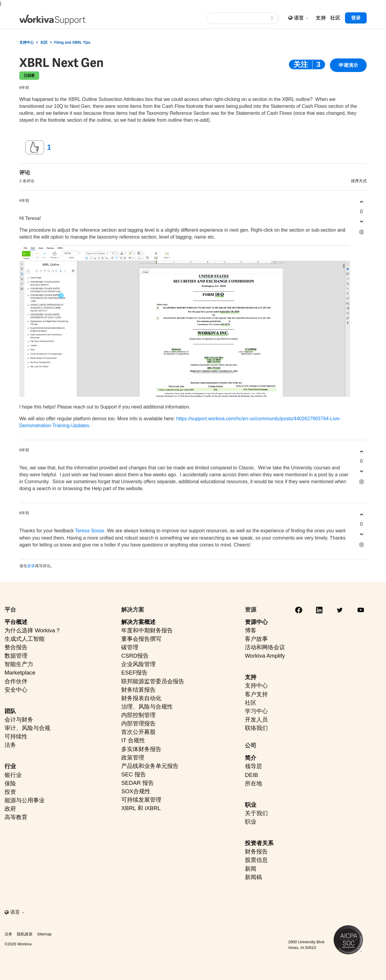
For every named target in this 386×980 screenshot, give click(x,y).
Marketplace (20, 673)
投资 (10, 792)
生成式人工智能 (25, 639)
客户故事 (256, 639)
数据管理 (16, 656)
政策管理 (133, 758)
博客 (251, 630)
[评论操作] (361, 232)
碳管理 (130, 647)
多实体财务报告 (141, 749)
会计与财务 (19, 720)
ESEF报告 (134, 673)
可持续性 (16, 736)
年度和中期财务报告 (147, 630)
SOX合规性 (136, 791)
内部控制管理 (138, 715)
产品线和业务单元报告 (150, 766)
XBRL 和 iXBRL (141, 808)
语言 (302, 18)
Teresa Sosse (90, 531)
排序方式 (359, 181)
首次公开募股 (138, 732)
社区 (44, 42)
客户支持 (256, 694)
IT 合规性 (133, 740)
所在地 (253, 783)
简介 (251, 758)
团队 (10, 711)
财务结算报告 (138, 690)
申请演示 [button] (348, 65)
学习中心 (256, 711)
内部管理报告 (138, 723)
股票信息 (256, 860)
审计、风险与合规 (27, 728)
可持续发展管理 (141, 800)
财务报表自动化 (141, 698)
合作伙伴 (16, 681)
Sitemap (44, 934)
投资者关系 (259, 843)
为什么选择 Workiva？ (33, 630)
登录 (31, 566)
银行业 (13, 775)
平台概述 (16, 622)
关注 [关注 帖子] (301, 64)
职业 (251, 805)
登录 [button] (356, 18)
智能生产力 (19, 664)
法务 (10, 745)
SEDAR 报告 (138, 783)
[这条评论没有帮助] (361, 222)
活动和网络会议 (265, 647)
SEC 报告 (134, 774)
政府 (10, 809)
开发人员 (256, 720)
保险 (10, 783)
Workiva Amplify (265, 656)
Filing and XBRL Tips (72, 42)
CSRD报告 (135, 656)
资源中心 (256, 622)
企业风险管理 (138, 664)
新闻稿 (253, 877)
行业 (10, 766)
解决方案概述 (138, 622)
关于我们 (256, 813)
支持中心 (27, 42)
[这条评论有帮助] (361, 202)
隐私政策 (25, 934)
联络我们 (256, 728)
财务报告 (256, 852)
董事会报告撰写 (141, 639)
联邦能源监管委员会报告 (153, 681)
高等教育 (16, 817)
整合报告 (16, 647)
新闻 (251, 869)
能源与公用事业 (25, 800)
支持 (251, 677)
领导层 (253, 766)
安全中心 (16, 690)
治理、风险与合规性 (147, 707)
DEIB (252, 775)
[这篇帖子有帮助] (35, 147)
